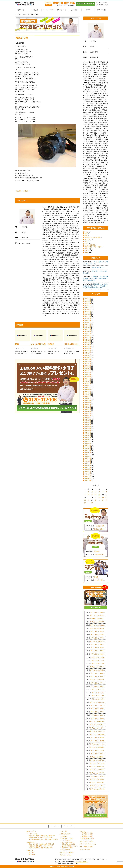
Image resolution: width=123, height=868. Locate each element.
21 (106, 497)
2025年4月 (88, 319)
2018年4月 (88, 410)
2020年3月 (88, 380)
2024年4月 (88, 330)
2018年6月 (88, 406)
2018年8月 (88, 402)
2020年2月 (88, 382)
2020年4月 (88, 378)
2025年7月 (88, 315)
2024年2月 (88, 332)
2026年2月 (88, 302)
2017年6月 (88, 427)
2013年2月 (88, 471)
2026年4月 (88, 298)
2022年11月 (88, 356)
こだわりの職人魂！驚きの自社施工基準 (41, 848)
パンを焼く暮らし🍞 (38, 344)
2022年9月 (88, 359)
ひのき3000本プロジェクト (70, 846)
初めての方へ (21, 10)
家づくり (86, 239)
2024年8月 (88, 324)
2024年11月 (88, 322)
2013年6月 (88, 464)
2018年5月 (88, 408)
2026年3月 (88, 300)
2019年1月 (88, 395)
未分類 (86, 253)
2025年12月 (88, 306)
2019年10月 (88, 387)
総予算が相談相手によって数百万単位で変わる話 (43, 839)
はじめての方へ (31, 831)
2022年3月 (88, 365)
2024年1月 (88, 333)
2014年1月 (88, 453)
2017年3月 (88, 432)
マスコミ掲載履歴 (89, 245)
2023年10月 (88, 335)
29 (85, 503)
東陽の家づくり (61, 10)
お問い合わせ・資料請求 (67, 852)
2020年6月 (88, 374)
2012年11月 (88, 477)
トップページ (55, 826)
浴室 (85, 234)
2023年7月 (88, 341)
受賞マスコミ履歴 (67, 848)
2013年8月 (88, 460)
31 (92, 503)
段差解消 (51, 344)
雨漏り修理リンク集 (88, 839)
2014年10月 (88, 441)
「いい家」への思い (48, 10)
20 (103, 497)
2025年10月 (88, 309)
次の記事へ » (27, 191)
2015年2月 (88, 436)
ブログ (88, 10)
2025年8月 (88, 313)
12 (99, 495)
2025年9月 (88, 311)
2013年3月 (88, 469)
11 (96, 495)
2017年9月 (88, 421)
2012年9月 (88, 480)
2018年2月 (88, 413)
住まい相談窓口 (67, 840)
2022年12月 (88, 354)
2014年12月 (88, 440)
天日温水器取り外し (71, 344)
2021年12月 (88, 371)
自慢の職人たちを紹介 (69, 844)
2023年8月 (88, 339)
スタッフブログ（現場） (87, 847)
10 (92, 495)
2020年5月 (88, 376)
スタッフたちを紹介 (68, 842)
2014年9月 (88, 443)
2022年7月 (88, 363)
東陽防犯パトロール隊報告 (92, 238)
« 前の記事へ (19, 191)
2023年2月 (88, 350)
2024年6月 (88, 326)
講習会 (17, 344)
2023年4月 (88, 347)
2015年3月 (88, 434)
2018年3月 (88, 412)
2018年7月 (88, 404)
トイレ (86, 232)
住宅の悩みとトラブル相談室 (92, 247)
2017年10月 (88, 419)
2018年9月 (88, 400)
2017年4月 (88, 430)
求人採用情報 (66, 850)
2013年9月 (88, 458)
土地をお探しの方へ (102, 5)
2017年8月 (88, 423)
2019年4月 (88, 391)
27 (103, 500)
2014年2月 (88, 451)
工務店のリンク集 (87, 833)
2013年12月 (88, 454)
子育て (86, 243)
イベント (86, 251)
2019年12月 (88, 386)
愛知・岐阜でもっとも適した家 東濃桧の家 (42, 844)
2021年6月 (88, 372)
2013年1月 (88, 473)
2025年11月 (88, 307)
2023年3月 (88, 348)
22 (85, 500)
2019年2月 (88, 393)
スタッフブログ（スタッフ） (88, 844)
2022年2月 (88, 367)
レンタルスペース (85, 849)
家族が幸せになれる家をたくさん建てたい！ (42, 836)
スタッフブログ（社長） (87, 841)
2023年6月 (88, 343)
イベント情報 (63, 831)
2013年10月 (88, 456)
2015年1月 (88, 438)
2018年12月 (88, 397)
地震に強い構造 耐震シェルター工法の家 (41, 846)
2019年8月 (88, 389)
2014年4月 (88, 447)
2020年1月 (88, 384)
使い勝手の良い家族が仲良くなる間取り (41, 838)
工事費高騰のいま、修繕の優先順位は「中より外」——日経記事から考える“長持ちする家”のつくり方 (96, 286)
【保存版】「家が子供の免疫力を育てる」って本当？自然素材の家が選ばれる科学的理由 (96, 279)
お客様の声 (32, 854)
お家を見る (35, 10)
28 (106, 500)
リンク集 (82, 831)
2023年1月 (88, 352)
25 (96, 500)
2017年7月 (88, 425)
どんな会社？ (75, 10)
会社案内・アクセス (68, 838)
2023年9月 (88, 337)
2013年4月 (88, 467)
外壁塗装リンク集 (87, 837)
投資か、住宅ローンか (98, 267)
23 (89, 500)
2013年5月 (88, 466)
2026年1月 (88, 304)
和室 (85, 236)
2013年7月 (88, 462)
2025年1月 (88, 320)
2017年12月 (88, 417)
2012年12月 (88, 475)
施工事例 (32, 852)
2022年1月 (88, 369)
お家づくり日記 (102, 10)
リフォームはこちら (102, 3)
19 (99, 497)
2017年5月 (88, 428)
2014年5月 (88, 445)
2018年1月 (88, 415)
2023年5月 (88, 345)
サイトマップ (68, 826)
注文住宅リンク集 (87, 835)
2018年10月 (88, 399)
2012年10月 (88, 479)
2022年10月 (88, 358)
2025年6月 (88, 317)
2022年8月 (88, 361)
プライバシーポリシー (66, 855)
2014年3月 (88, 449)
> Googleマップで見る (82, 862)
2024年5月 (88, 328)
